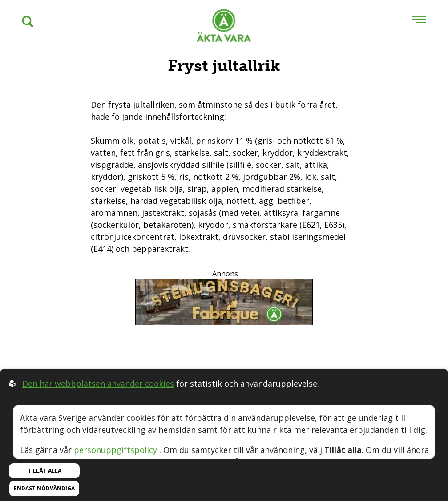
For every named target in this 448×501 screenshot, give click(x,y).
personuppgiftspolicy (115, 450)
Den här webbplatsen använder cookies (98, 384)
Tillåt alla (44, 471)
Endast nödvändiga (44, 488)
